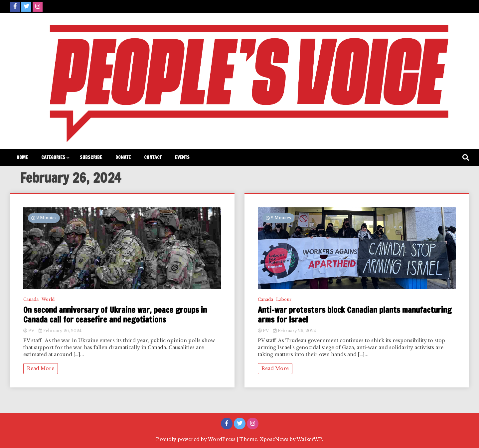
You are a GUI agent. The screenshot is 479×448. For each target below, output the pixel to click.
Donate (123, 157)
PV (29, 331)
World (48, 299)
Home (22, 157)
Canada (31, 299)
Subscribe (91, 157)
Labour (284, 299)
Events (182, 157)
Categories (53, 157)
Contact (153, 157)
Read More (41, 368)
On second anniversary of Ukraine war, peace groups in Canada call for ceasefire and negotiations (115, 315)
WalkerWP (309, 439)
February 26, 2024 (60, 331)
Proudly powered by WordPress (196, 439)
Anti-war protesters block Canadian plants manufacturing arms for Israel (355, 315)
